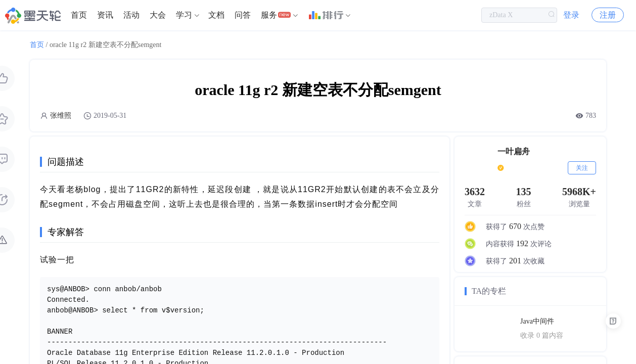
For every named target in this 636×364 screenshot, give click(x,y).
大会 (158, 15)
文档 (216, 15)
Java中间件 (537, 321)
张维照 (61, 116)
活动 (131, 15)
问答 (243, 15)
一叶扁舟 (514, 151)
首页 (79, 15)
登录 (571, 15)
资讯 (105, 15)
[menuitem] (79, 15)
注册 (608, 15)
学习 (184, 15)
